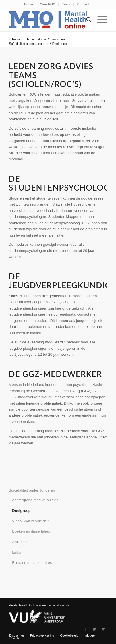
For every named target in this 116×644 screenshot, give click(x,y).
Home (29, 4)
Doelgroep (21, 511)
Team (66, 4)
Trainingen (57, 39)
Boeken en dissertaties (31, 531)
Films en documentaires (32, 563)
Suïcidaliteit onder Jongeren (28, 44)
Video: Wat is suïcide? (30, 521)
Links (16, 552)
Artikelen (19, 542)
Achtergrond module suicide (35, 500)
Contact (83, 4)
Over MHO (48, 4)
